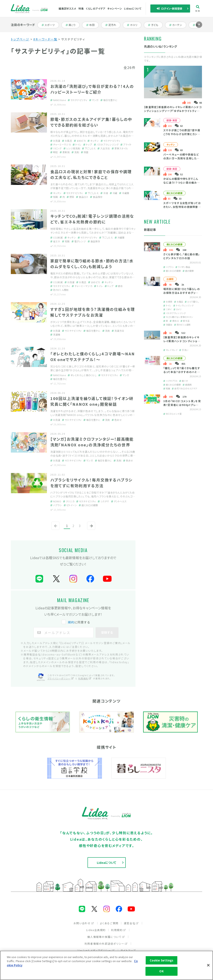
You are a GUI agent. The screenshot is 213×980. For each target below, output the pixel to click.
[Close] (208, 965)
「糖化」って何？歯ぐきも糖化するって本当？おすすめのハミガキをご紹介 (182, 372)
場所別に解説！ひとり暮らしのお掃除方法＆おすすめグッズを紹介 (182, 293)
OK (161, 971)
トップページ (20, 39)
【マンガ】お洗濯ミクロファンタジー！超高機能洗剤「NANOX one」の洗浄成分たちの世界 (92, 442)
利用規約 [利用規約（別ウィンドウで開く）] (85, 678)
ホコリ (134, 25)
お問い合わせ (84, 923)
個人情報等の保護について (106, 937)
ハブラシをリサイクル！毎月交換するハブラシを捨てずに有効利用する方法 (92, 483)
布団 (92, 25)
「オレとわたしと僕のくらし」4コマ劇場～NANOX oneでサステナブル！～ (93, 356)
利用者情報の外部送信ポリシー (106, 944)
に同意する (76, 622)
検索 (198, 9)
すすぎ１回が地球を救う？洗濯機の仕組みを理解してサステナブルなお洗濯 (93, 312)
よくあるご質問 (109, 923)
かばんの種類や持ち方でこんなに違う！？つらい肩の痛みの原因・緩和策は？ (182, 182)
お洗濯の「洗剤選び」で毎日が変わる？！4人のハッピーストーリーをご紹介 (92, 89)
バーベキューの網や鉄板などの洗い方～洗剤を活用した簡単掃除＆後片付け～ (181, 158)
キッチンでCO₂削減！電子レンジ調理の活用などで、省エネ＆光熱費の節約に (92, 219)
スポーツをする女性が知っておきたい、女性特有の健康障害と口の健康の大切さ (182, 207)
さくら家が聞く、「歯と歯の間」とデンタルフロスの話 (181, 256)
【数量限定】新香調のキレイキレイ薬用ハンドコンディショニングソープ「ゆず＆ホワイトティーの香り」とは (173, 111)
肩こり (73, 25)
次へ (90, 529)
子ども (155, 25)
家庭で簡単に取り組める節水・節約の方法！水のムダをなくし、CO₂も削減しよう (92, 264)
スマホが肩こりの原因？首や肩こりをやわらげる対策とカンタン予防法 (182, 134)
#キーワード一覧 (45, 39)
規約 (71, 622)
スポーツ (50, 25)
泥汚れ (113, 25)
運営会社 (131, 923)
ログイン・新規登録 (169, 8)
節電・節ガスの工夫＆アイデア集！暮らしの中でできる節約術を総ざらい (91, 122)
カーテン (177, 25)
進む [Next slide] (199, 28)
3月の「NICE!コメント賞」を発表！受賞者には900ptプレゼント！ (182, 405)
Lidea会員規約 (96, 930)
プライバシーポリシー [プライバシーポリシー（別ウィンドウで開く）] (61, 678)
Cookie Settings (162, 960)
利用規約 (118, 930)
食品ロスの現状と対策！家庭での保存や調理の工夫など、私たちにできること (91, 174)
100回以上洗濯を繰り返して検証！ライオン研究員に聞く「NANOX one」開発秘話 (92, 401)
